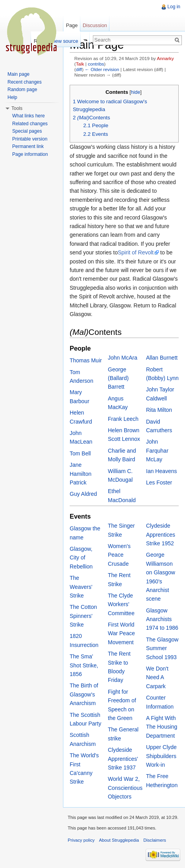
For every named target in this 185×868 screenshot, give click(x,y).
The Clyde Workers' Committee (121, 604)
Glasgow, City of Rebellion (81, 558)
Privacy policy (81, 840)
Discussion (95, 25)
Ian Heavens (162, 471)
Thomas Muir (86, 360)
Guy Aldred (83, 494)
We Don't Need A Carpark (157, 677)
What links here (29, 116)
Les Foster (159, 482)
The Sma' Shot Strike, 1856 (84, 665)
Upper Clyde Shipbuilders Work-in (161, 756)
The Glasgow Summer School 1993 (162, 648)
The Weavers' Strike (81, 587)
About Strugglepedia (119, 840)
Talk (80, 64)
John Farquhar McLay (157, 450)
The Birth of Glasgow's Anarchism (84, 694)
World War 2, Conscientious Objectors (125, 788)
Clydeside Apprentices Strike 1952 (161, 535)
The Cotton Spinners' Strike (83, 616)
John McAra (123, 358)
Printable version (30, 139)
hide (135, 92)
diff (79, 69)
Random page (22, 90)
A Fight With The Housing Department (162, 727)
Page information (30, 154)
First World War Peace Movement (121, 633)
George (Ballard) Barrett (118, 378)
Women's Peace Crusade (119, 555)
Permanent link (28, 146)
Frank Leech (123, 419)
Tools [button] (17, 108)
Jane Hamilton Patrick (80, 474)
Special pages (27, 131)
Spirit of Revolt (136, 252)
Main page (18, 74)
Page (72, 25)
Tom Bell (80, 453)
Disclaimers (155, 840)
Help (12, 97)
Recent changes (25, 82)
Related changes (30, 124)
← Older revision (102, 69)
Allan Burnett (162, 358)
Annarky (165, 58)
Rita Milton (159, 410)
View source (64, 41)
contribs (96, 64)
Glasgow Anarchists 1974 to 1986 (162, 619)
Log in (174, 7)
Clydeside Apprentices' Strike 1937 (123, 759)
